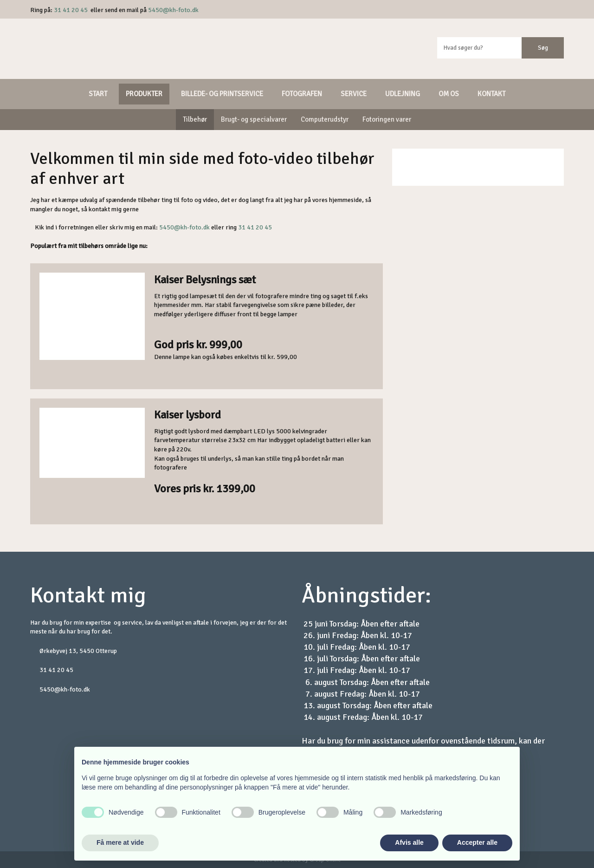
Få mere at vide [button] (120, 842)
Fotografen (302, 94)
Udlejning (403, 94)
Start (98, 94)
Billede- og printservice (222, 94)
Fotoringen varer (387, 119)
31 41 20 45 (71, 10)
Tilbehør (195, 119)
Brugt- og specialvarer (254, 119)
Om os (449, 94)
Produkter (144, 94)
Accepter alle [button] (477, 842)
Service (354, 94)
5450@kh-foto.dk (173, 10)
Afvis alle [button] (409, 842)
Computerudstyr (325, 119)
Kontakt (491, 94)
